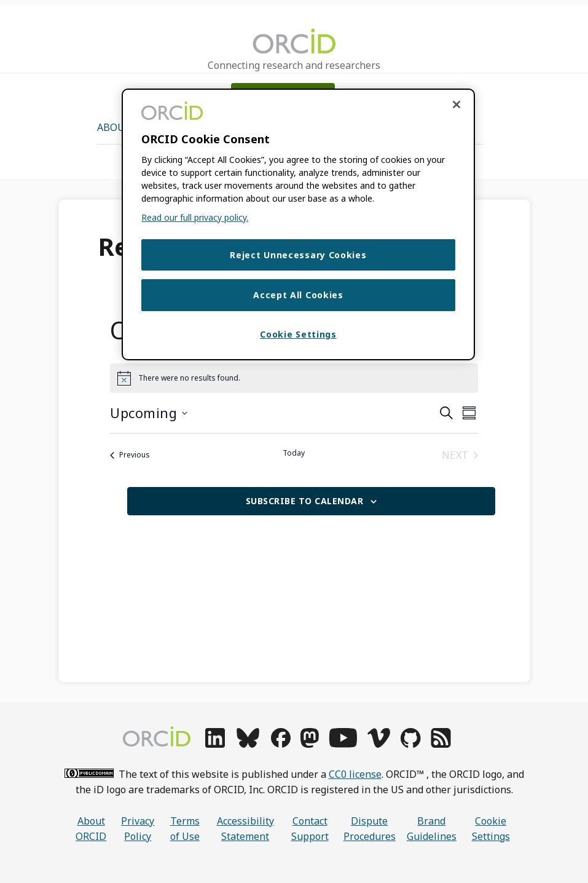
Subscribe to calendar (305, 501)
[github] (410, 744)
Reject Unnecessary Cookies (298, 255)
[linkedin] (215, 744)
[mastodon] (310, 744)
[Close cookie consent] (457, 105)
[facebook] (281, 744)
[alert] (294, 378)
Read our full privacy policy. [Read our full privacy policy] (195, 217)
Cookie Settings (491, 829)
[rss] (441, 744)
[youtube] (343, 744)
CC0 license (355, 774)
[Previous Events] (130, 455)
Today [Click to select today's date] (294, 453)
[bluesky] (248, 744)
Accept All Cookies (298, 296)
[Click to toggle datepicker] (149, 413)
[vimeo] (378, 744)
